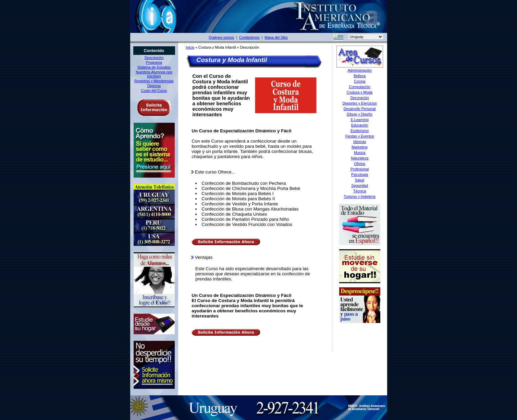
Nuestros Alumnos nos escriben (154, 74)
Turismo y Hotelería (360, 196)
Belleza (360, 76)
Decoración (360, 98)
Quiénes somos (221, 37)
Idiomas (360, 142)
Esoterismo (360, 131)
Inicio (190, 47)
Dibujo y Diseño (360, 114)
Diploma (154, 86)
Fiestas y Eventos (360, 136)
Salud (360, 180)
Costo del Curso (154, 91)
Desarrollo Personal (360, 109)
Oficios (360, 164)
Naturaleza (360, 158)
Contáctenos (249, 37)
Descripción (154, 58)
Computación (360, 87)
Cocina (360, 81)
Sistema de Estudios (154, 67)
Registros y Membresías (154, 81)
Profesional (360, 169)
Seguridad (360, 185)
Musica (360, 153)
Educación (360, 125)
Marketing (360, 147)
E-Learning (360, 120)
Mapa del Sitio (276, 37)
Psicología (360, 175)
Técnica (360, 191)
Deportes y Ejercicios (360, 103)
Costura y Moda (360, 92)
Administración (360, 70)
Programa (154, 62)
